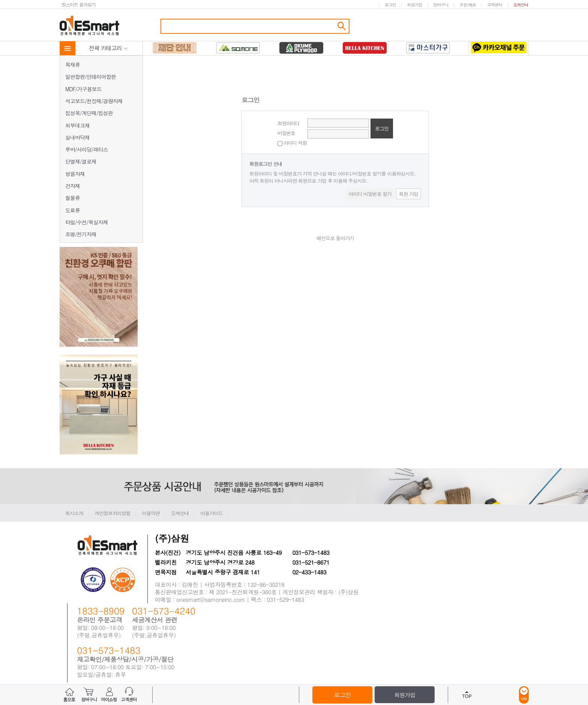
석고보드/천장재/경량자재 (94, 101)
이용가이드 (211, 513)
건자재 (73, 186)
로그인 (390, 5)
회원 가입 (409, 194)
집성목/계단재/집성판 (89, 113)
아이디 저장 (292, 143)
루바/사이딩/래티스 (87, 149)
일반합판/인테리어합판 (91, 77)
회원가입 (414, 5)
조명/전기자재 (81, 234)
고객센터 (495, 5)
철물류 (73, 198)
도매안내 (521, 5)
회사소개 (74, 513)
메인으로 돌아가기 (335, 238)
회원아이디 (289, 123)
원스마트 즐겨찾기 (79, 4)
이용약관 (151, 513)
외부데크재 (77, 125)
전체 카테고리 (108, 48)
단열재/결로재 (81, 161)
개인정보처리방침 (112, 513)
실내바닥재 (77, 137)
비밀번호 (286, 133)
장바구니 (441, 5)
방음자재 (75, 174)
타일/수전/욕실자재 (87, 222)
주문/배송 (468, 5)
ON (524, 695)
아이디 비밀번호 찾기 (370, 194)
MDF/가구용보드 (83, 89)
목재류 (73, 65)
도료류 (73, 210)
